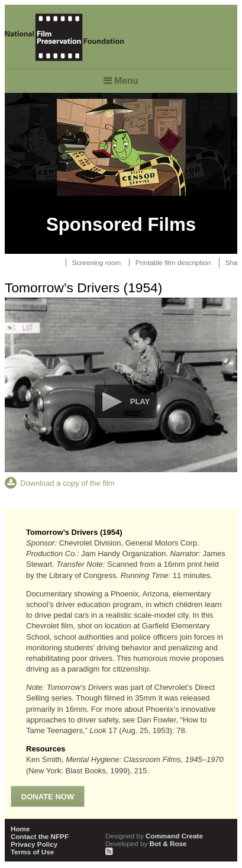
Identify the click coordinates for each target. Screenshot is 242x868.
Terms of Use (32, 852)
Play (140, 401)
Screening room (97, 262)
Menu (126, 81)
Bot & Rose (146, 843)
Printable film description (173, 262)
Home (20, 829)
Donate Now (48, 797)
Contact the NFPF (40, 836)
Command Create (154, 836)
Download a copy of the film (67, 483)
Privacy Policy (34, 844)
